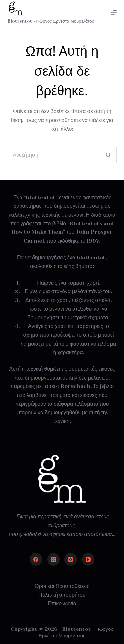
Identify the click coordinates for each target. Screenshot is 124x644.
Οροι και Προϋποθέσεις (62, 586)
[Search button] (108, 155)
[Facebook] (36, 559)
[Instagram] (71, 559)
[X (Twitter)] (54, 559)
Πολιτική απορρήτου (62, 595)
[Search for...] (54, 155)
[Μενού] (114, 13)
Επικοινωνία (62, 604)
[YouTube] (88, 559)
